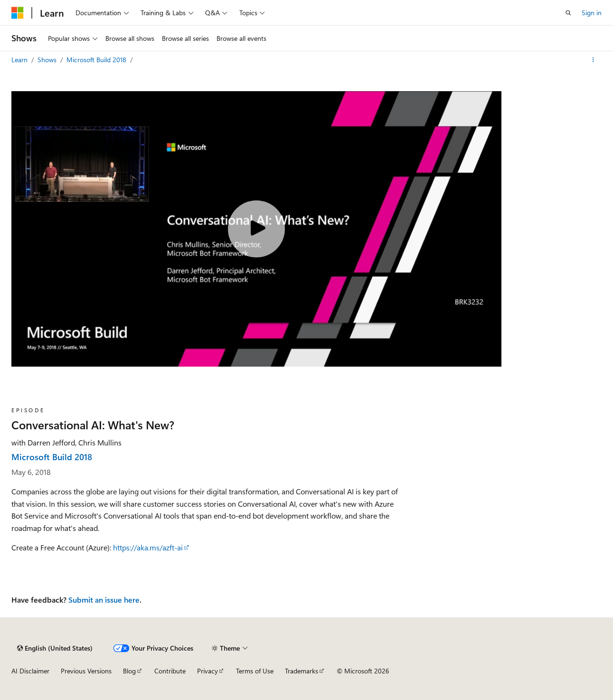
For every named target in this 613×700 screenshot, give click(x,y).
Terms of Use (255, 671)
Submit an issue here (104, 600)
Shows (48, 60)
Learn (20, 60)
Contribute (170, 671)
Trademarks (302, 671)
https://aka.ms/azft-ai (148, 547)
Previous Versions (86, 671)
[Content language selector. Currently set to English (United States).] (55, 648)
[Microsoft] (18, 13)
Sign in (592, 13)
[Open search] (568, 13)
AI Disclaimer (30, 671)
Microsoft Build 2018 (97, 60)
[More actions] (593, 60)
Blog (129, 671)
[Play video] (256, 229)
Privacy (207, 671)
